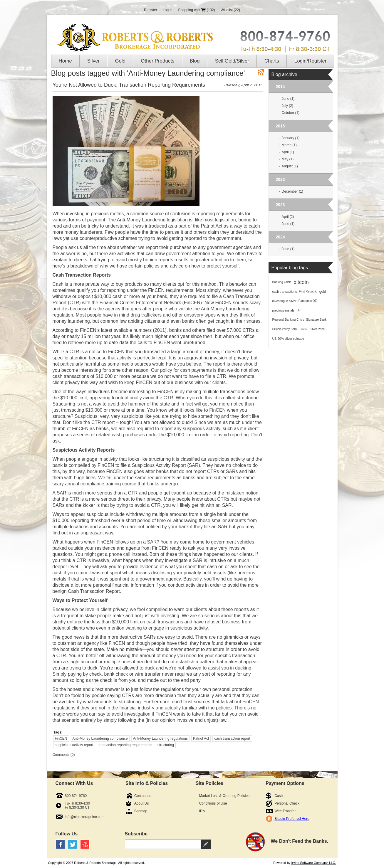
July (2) (287, 106)
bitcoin (301, 282)
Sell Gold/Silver (232, 61)
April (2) (288, 217)
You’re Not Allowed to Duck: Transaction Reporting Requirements (129, 85)
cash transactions (285, 292)
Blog (195, 61)
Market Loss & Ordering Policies (224, 796)
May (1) (288, 159)
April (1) (288, 152)
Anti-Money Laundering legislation (152, 220)
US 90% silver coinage (288, 339)
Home (65, 61)
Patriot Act (201, 739)
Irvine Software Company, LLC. (313, 863)
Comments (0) (64, 755)
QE (299, 310)
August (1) (290, 166)
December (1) (292, 191)
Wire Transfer (285, 811)
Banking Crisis (282, 282)
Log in (168, 10)
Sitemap (141, 811)
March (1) (289, 145)
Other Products (157, 61)
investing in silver (284, 301)
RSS (261, 72)
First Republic (308, 291)
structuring (166, 745)
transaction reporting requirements (125, 745)
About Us (141, 803)
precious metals (284, 310)
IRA (202, 811)
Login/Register (311, 61)
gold (323, 292)
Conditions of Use (213, 803)
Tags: (58, 732)
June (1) (288, 99)
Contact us (143, 796)
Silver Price (317, 329)
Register (151, 10)
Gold (120, 61)
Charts (272, 61)
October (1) (291, 113)
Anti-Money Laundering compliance (100, 739)
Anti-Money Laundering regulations (160, 739)
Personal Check (287, 803)
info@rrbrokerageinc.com (85, 817)
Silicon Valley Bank (285, 329)
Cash (279, 796)
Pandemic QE (308, 301)
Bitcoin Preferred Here (292, 819)
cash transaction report (232, 739)
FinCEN (61, 739)
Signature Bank (316, 320)
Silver (94, 61)
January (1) (291, 138)
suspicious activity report (74, 745)
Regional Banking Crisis (288, 320)
